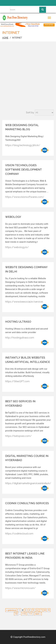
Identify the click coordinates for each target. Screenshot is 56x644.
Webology (13, 217)
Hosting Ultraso (18, 322)
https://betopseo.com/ (18, 436)
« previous (11, 610)
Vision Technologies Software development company (23, 170)
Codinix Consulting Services (27, 503)
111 (30, 614)
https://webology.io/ (17, 247)
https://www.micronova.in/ (20, 588)
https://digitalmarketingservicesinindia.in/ (28, 483)
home (5, 38)
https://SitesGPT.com (17, 381)
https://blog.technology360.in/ (23, 145)
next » (38, 614)
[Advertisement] (28, 80)
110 (24, 614)
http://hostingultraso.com (20, 338)
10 (16, 614)
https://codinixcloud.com (19, 534)
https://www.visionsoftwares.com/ (25, 197)
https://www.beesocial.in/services (24, 302)
